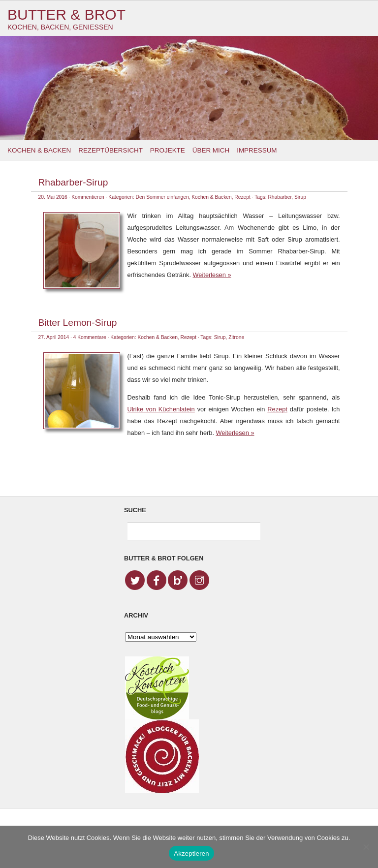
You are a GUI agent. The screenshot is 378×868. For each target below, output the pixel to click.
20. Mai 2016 (53, 197)
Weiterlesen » (212, 275)
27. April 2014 (54, 337)
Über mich (211, 150)
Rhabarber (280, 197)
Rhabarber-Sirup (73, 182)
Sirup (300, 197)
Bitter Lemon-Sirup (78, 323)
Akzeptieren (191, 853)
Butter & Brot (66, 15)
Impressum (257, 150)
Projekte (168, 150)
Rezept (242, 197)
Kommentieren (88, 197)
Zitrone (236, 337)
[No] (366, 847)
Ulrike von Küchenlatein (161, 409)
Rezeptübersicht (110, 150)
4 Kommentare (90, 337)
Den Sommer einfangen (162, 197)
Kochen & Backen (39, 150)
